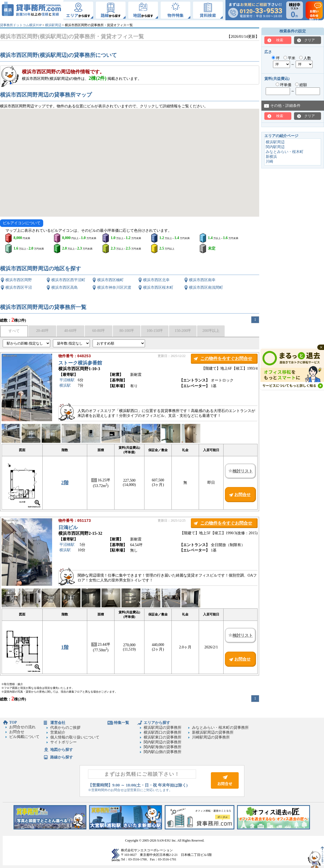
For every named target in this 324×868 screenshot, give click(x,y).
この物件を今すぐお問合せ (226, 358)
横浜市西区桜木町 (158, 287)
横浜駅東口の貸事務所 (163, 737)
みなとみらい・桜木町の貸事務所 (220, 728)
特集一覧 (122, 723)
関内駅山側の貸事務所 (163, 752)
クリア (310, 40)
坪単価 (284, 85)
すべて (14, 331)
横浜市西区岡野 (19, 280)
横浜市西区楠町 (110, 280)
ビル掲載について (24, 737)
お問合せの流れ (22, 727)
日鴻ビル (68, 528)
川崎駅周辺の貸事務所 (211, 737)
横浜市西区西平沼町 (68, 280)
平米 (290, 58)
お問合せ (17, 732)
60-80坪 (99, 331)
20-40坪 (43, 331)
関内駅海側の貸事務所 (163, 747)
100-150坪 (155, 331)
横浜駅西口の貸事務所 (163, 732)
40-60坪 (71, 331)
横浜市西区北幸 (156, 280)
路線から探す (62, 757)
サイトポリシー (63, 742)
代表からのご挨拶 (65, 728)
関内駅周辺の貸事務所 (163, 742)
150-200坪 (183, 331)
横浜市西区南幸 (202, 280)
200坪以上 (211, 331)
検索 (280, 40)
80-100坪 (127, 331)
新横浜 (271, 157)
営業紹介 (58, 732)
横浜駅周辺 (53, 25)
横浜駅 (65, 386)
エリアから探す (157, 723)
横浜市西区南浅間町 (206, 287)
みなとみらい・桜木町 (285, 152)
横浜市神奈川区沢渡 (114, 287)
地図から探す (62, 750)
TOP (13, 722)
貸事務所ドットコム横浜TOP (21, 25)
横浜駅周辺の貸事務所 (163, 728)
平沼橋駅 (67, 381)
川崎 (269, 161)
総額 (301, 85)
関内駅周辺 (275, 147)
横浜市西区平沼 (19, 287)
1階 (65, 647)
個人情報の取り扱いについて (75, 737)
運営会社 (58, 723)
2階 (65, 483)
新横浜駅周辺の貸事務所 (213, 732)
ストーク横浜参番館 (80, 363)
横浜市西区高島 (65, 287)
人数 (305, 58)
